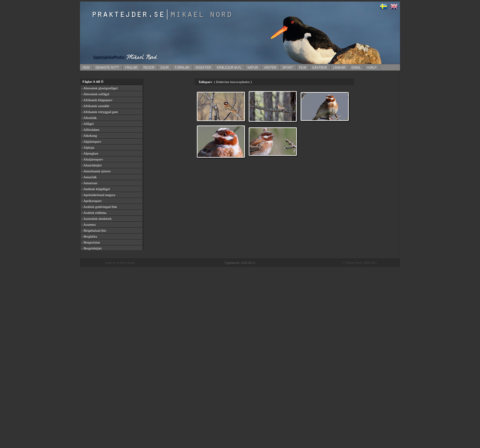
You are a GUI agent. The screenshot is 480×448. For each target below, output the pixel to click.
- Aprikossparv (92, 201)
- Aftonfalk (89, 118)
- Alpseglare (90, 153)
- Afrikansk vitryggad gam (100, 112)
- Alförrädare (90, 130)
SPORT (287, 68)
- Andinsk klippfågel (96, 189)
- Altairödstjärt (92, 165)
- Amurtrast (89, 183)
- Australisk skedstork (97, 219)
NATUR (253, 68)
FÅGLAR (131, 68)
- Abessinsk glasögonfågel (100, 88)
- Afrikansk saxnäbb (95, 106)
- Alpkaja (88, 147)
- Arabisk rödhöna (94, 213)
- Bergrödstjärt (92, 248)
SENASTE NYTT (107, 68)
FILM (303, 68)
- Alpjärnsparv (91, 141)
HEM (86, 68)
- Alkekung (89, 135)
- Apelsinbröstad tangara (98, 195)
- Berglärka (89, 236)
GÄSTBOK (319, 68)
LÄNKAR (339, 68)
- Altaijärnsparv (92, 159)
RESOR (149, 68)
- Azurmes (89, 224)
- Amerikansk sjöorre (96, 171)
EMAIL (356, 68)
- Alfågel (88, 124)
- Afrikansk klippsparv (97, 100)
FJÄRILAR (182, 68)
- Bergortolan (91, 242)
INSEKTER (203, 68)
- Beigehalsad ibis (94, 230)
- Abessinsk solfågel (95, 94)
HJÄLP (372, 68)
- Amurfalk (89, 177)
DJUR (165, 68)
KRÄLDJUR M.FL (229, 68)
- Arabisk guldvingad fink (99, 207)
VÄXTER (270, 68)
